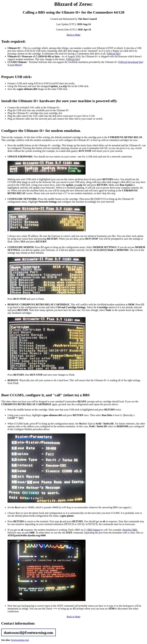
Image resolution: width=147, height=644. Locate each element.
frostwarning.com (20, 640)
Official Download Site (131, 62)
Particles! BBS (130, 530)
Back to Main (73, 35)
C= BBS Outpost (92, 530)
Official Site (114, 54)
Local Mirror (15, 65)
